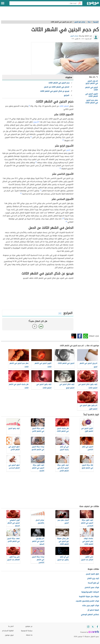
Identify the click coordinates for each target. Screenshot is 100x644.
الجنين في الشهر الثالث (91, 89)
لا (35, 326)
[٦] (41, 190)
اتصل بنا (11, 626)
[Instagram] (88, 627)
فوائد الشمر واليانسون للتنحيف (87, 601)
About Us (29, 635)
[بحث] (79, 3)
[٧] (21, 193)
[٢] (31, 137)
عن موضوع (29, 626)
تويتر (74, 336)
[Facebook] (97, 627)
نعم (41, 326)
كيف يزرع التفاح (93, 578)
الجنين (68, 150)
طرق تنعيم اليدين (92, 574)
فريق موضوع (9, 635)
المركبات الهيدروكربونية (90, 592)
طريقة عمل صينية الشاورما (89, 596)
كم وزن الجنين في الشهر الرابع (92, 82)
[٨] (63, 218)
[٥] (60, 168)
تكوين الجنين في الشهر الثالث (92, 95)
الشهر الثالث (64, 106)
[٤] (36, 162)
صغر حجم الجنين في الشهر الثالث (92, 101)
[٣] (63, 140)
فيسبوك (80, 336)
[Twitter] (93, 627)
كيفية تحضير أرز (93, 610)
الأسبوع (36, 122)
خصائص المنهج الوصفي (90, 615)
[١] (29, 106)
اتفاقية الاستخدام (8, 631)
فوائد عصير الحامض (92, 587)
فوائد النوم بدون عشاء (91, 605)
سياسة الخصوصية (27, 631)
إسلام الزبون (74, 36)
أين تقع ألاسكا (93, 583)
